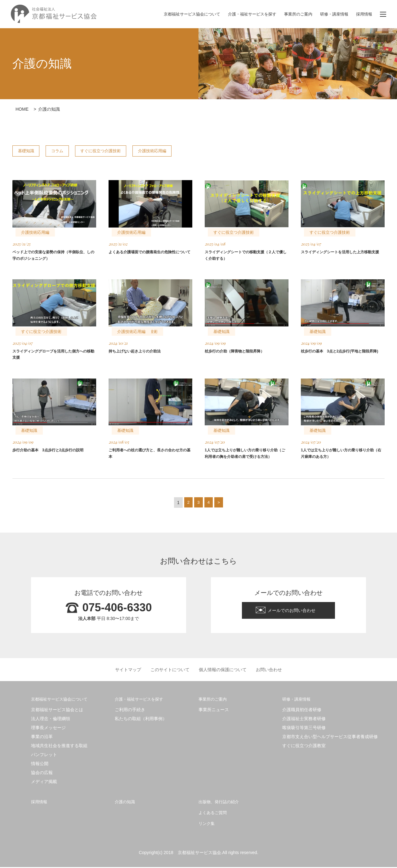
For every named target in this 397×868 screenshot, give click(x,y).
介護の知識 (126, 802)
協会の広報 (42, 773)
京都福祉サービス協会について (181, 14)
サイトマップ (128, 671)
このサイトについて (170, 671)
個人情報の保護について (223, 671)
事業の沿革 (42, 737)
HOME (22, 109)
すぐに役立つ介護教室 (304, 746)
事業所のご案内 (294, 14)
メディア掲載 (44, 782)
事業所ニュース (214, 711)
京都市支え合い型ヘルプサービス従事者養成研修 (330, 737)
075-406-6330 (117, 609)
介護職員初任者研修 (302, 711)
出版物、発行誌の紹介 (222, 802)
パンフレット (44, 755)
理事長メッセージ (48, 728)
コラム (71, 151)
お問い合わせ (269, 671)
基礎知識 (31, 151)
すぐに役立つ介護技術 (125, 151)
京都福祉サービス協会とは (57, 711)
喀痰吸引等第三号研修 (304, 728)
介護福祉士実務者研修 (304, 720)
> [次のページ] (219, 503)
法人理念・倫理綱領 (51, 720)
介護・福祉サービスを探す (245, 14)
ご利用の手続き (130, 711)
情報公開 (40, 764)
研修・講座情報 (332, 14)
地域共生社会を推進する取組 (59, 746)
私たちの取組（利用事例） (141, 720)
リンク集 (208, 824)
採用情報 (364, 14)
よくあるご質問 (215, 813)
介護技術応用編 (187, 151)
